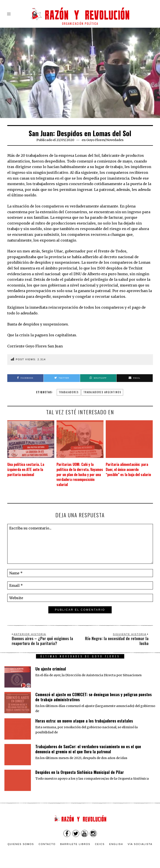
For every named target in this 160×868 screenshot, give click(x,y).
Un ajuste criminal (51, 669)
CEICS (100, 844)
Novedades (115, 140)
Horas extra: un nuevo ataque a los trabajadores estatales (84, 721)
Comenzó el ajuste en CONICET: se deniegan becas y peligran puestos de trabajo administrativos (93, 697)
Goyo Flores (96, 140)
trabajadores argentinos (102, 392)
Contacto (47, 844)
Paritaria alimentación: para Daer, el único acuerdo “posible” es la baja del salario (128, 469)
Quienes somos (21, 844)
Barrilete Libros (75, 844)
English (116, 844)
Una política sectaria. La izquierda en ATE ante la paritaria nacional (26, 469)
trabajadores (69, 392)
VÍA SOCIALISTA (140, 844)
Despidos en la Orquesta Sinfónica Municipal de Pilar (80, 772)
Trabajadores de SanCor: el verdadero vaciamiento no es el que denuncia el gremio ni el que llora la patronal (88, 749)
